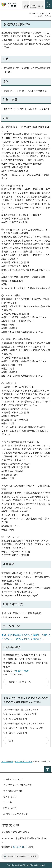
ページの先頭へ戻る (51, 768)
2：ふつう (31, 714)
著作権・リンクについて (16, 814)
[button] (33, 5)
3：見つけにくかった (16, 733)
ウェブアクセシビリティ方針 (18, 785)
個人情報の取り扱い (13, 791)
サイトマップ (10, 797)
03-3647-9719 (21, 671)
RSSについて (10, 808)
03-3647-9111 (20, 847)
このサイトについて (13, 779)
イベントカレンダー (24, 761)
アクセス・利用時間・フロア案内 (22, 856)
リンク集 (8, 802)
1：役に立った (13, 714)
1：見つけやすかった (16, 728)
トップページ (7, 761)
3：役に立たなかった (16, 719)
